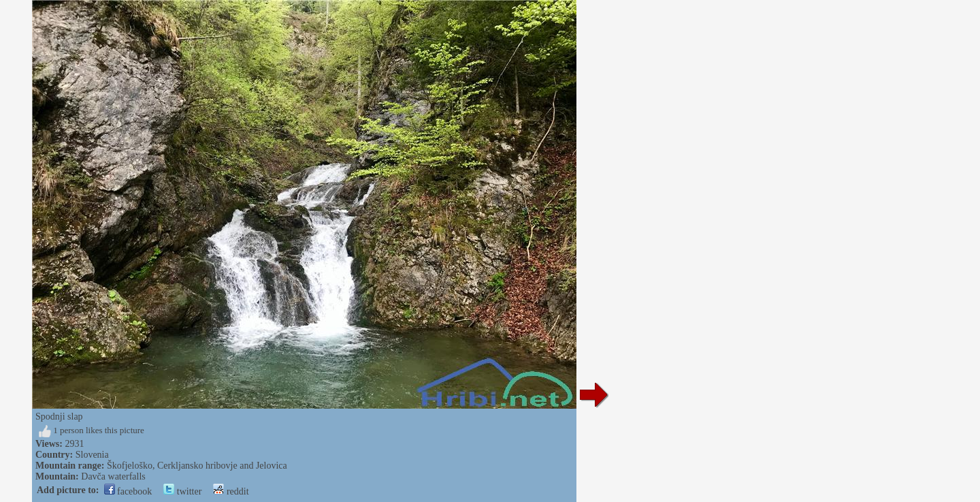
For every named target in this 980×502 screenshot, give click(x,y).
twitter (182, 491)
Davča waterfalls (113, 476)
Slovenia (92, 455)
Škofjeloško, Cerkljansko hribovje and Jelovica (197, 466)
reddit (231, 491)
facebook (128, 491)
